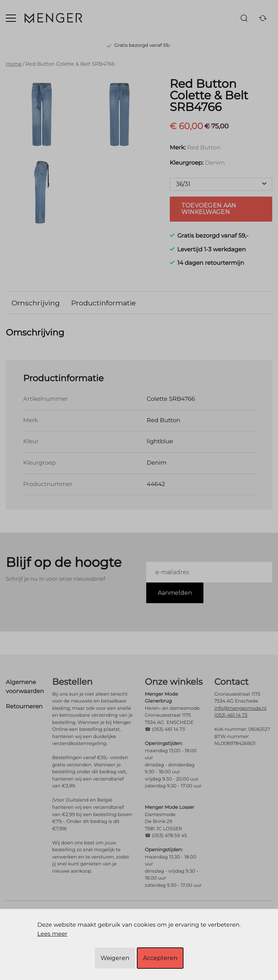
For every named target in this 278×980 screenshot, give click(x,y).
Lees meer (52, 934)
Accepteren (160, 958)
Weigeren (115, 958)
